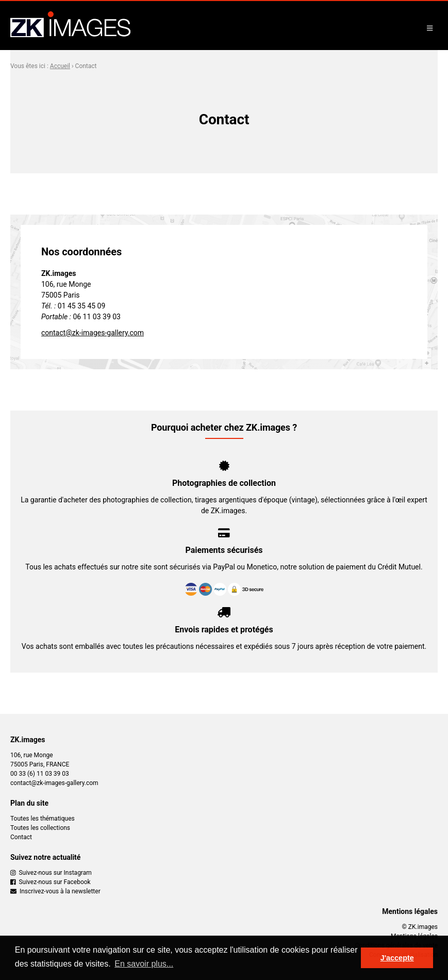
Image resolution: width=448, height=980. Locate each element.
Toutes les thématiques (43, 819)
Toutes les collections (40, 828)
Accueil (60, 66)
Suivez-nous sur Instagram (51, 873)
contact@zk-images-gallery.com (93, 333)
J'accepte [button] (397, 958)
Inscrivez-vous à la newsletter (55, 891)
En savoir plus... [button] (144, 964)
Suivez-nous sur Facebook (51, 882)
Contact (21, 837)
